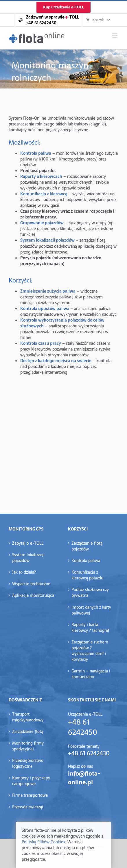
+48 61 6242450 (83, 727)
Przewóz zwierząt (28, 807)
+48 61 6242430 (89, 753)
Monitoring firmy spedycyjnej (28, 746)
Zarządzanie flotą (28, 732)
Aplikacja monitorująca (33, 595)
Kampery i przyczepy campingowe (31, 781)
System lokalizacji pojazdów (28, 558)
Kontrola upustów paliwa (45, 309)
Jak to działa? (24, 572)
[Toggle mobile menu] (115, 35)
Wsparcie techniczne (31, 584)
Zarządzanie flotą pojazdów (87, 546)
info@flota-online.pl (84, 778)
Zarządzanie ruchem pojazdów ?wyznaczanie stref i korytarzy (90, 651)
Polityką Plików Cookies (43, 842)
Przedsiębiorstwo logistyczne (28, 763)
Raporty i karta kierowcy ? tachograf (90, 628)
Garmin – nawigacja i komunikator (91, 674)
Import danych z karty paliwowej (91, 610)
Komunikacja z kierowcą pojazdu (87, 575)
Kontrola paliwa (36, 153)
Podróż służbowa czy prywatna (90, 592)
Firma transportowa (30, 795)
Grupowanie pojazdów (42, 223)
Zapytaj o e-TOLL (28, 543)
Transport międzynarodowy (28, 717)
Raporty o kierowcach (41, 176)
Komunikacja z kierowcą (44, 194)
